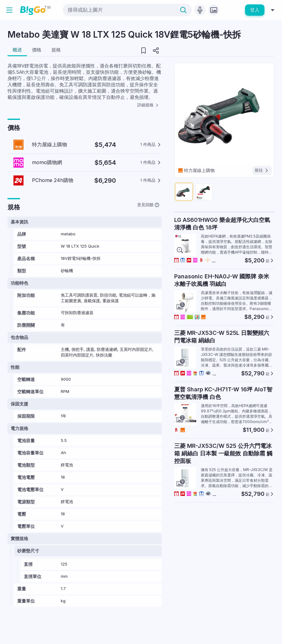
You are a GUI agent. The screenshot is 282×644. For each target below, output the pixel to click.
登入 (255, 10)
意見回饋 (148, 205)
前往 (262, 170)
